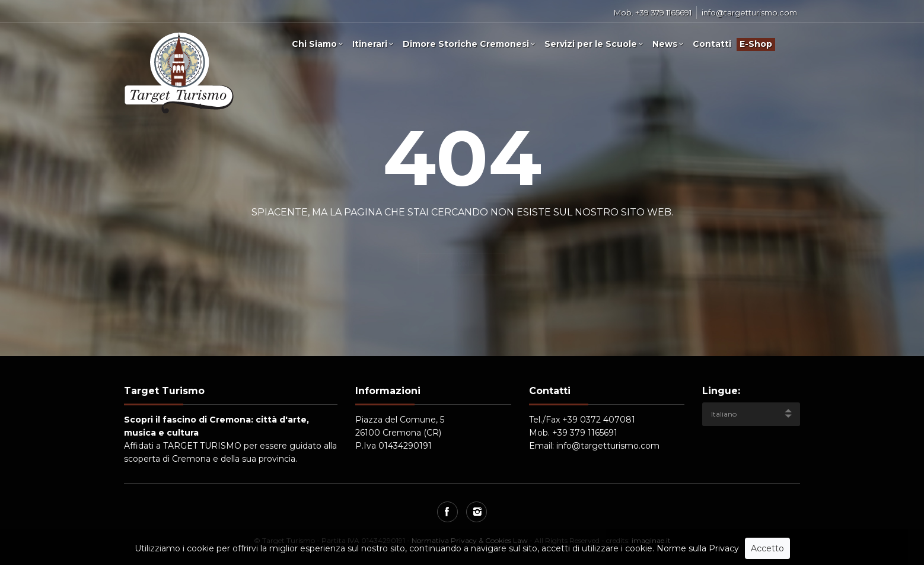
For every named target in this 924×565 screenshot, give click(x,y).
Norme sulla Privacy (698, 548)
